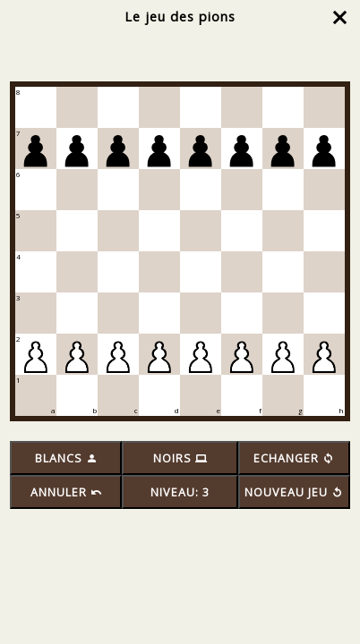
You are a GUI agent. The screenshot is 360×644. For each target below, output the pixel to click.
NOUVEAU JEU (294, 492)
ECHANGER (294, 458)
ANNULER (66, 492)
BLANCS (66, 458)
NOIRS (180, 458)
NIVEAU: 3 (180, 492)
